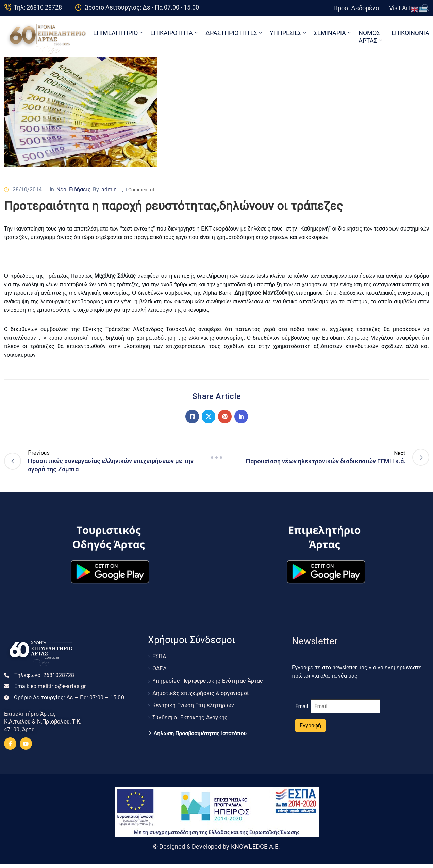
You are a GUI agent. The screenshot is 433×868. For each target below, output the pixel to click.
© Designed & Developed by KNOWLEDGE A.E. (217, 846)
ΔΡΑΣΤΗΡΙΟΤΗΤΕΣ (234, 33)
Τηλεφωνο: (44, 675)
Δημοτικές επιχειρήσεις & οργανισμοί (201, 693)
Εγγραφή (310, 725)
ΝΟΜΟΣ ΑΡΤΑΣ (371, 37)
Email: (50, 686)
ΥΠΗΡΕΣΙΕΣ (289, 33)
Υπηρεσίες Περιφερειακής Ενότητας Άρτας (208, 681)
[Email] (345, 706)
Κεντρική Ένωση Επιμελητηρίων (193, 705)
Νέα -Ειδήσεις (74, 190)
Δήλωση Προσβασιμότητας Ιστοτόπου (200, 734)
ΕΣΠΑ (159, 656)
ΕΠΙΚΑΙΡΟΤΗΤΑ (175, 33)
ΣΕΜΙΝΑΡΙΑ (333, 33)
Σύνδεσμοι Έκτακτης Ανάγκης (190, 718)
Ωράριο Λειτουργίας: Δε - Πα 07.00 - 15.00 (142, 7)
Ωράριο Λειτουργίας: (69, 697)
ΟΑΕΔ (160, 669)
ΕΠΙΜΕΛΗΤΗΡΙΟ (119, 33)
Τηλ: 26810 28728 (38, 7)
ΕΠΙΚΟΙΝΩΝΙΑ (410, 33)
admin (109, 190)
